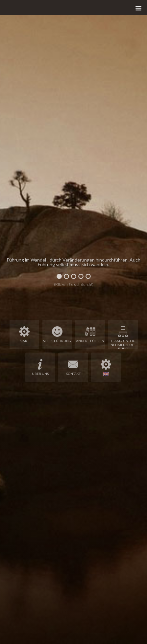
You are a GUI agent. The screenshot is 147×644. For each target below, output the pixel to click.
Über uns (40, 367)
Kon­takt (73, 367)
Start (24, 334)
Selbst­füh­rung (57, 334)
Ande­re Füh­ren (90, 334)
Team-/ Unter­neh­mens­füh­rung (123, 338)
